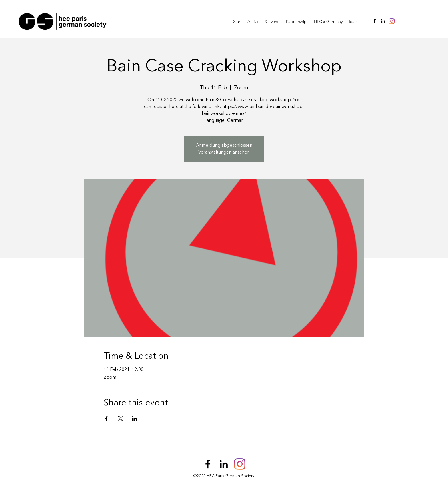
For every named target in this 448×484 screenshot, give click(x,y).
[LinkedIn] (383, 21)
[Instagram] (392, 21)
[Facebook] (375, 21)
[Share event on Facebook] (106, 419)
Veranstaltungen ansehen (224, 152)
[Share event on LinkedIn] (134, 419)
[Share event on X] (120, 419)
